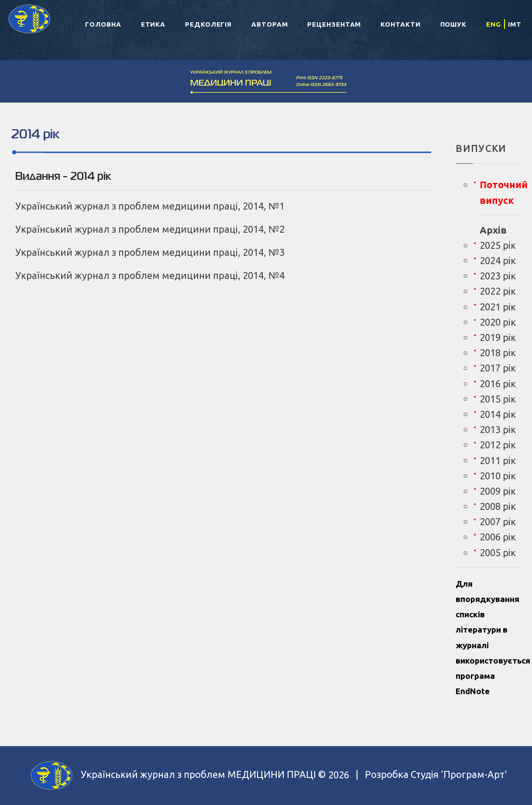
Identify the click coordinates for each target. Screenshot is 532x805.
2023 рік (498, 276)
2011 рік (498, 460)
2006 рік (498, 537)
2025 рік (498, 245)
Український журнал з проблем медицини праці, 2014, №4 (150, 275)
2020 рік (498, 322)
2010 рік (498, 476)
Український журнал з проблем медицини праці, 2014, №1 (150, 206)
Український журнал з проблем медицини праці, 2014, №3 (150, 252)
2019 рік (498, 337)
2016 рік (498, 384)
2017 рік (498, 368)
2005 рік (498, 552)
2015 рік (498, 399)
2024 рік (498, 260)
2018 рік (498, 353)
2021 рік (498, 307)
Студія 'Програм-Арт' (459, 775)
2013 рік (498, 429)
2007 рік (498, 521)
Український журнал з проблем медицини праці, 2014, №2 (150, 229)
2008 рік (498, 506)
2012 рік (498, 445)
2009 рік (498, 491)
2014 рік (498, 414)
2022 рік (498, 291)
